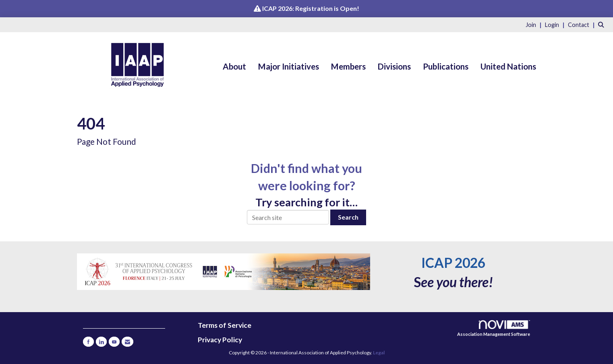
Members (348, 66)
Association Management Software (494, 328)
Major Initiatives (289, 66)
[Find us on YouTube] (114, 342)
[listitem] (535, 24)
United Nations (508, 66)
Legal (379, 353)
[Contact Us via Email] (127, 342)
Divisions (394, 66)
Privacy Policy (220, 340)
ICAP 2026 (453, 263)
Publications (446, 66)
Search (348, 217)
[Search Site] (603, 24)
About (234, 66)
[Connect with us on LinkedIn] (101, 342)
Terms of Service (225, 325)
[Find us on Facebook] (88, 342)
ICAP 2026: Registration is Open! (311, 8)
